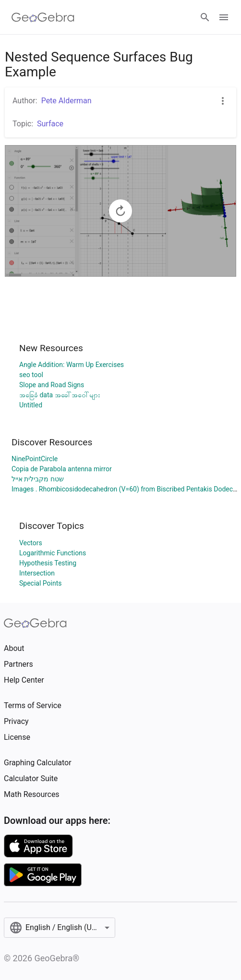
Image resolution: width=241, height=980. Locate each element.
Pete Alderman (66, 101)
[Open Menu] (224, 17)
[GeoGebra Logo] (43, 17)
